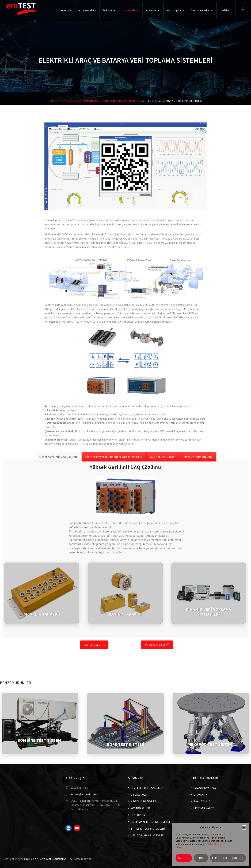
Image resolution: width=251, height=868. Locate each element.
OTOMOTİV (131, 10)
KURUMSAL (67, 10)
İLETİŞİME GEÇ (94, 645)
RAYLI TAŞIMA (176, 10)
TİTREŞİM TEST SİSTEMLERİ (148, 829)
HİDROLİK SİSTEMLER (144, 802)
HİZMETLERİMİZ (88, 10)
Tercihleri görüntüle (228, 858)
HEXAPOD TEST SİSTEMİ (211, 744)
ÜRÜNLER (109, 10)
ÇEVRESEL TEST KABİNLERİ (147, 788)
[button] (244, 828)
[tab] (58, 457)
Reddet (201, 858)
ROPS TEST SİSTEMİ (125, 744)
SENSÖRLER (138, 815)
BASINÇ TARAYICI (125, 614)
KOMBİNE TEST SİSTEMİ (40, 740)
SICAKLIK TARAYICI (42, 614)
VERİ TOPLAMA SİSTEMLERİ (148, 836)
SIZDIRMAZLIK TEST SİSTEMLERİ (150, 822)
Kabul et (184, 858)
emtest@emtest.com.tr (84, 794)
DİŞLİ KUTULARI (140, 795)
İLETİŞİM (224, 10)
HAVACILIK (153, 10)
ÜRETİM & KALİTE (202, 10)
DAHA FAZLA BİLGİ (157, 645)
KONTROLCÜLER (140, 808)
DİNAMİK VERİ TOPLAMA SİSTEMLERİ (209, 612)
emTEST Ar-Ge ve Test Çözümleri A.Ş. (47, 859)
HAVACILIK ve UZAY (205, 788)
